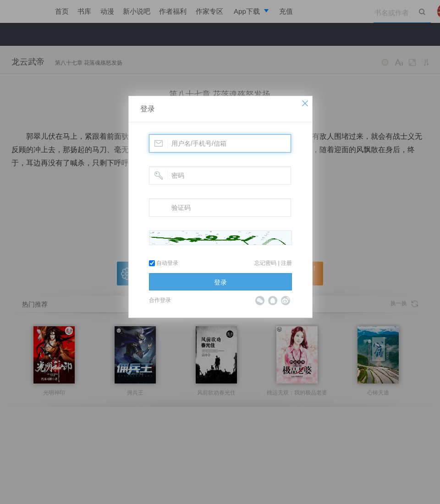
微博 (286, 301)
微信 (260, 301)
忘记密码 (265, 263)
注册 (286, 263)
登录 (148, 109)
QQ (273, 301)
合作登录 (160, 300)
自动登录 (164, 263)
